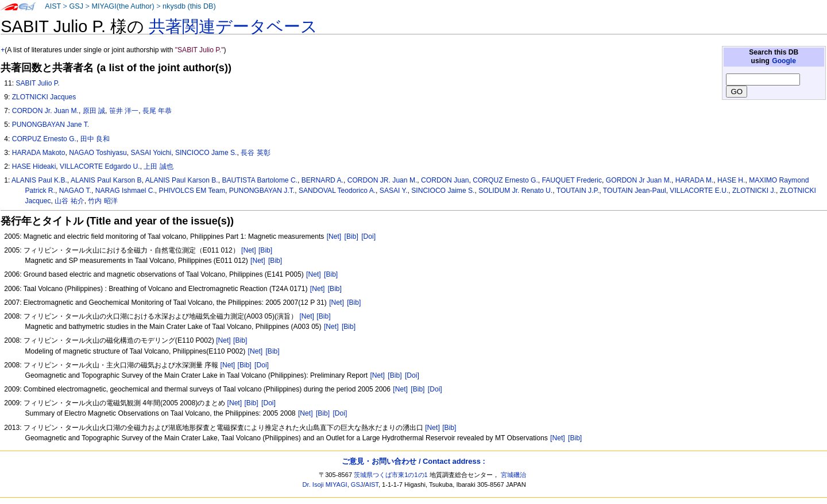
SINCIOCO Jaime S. (443, 191)
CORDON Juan (445, 180)
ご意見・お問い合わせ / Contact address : (413, 461)
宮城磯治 (513, 475)
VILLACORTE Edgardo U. (100, 166)
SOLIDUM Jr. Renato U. (515, 191)
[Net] (334, 237)
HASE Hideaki (34, 166)
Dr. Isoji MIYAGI (325, 484)
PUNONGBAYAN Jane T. (51, 125)
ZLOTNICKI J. (754, 191)
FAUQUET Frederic (572, 180)
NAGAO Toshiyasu (98, 153)
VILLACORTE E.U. (699, 191)
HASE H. (731, 180)
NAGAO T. (75, 191)
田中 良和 (95, 139)
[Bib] (351, 237)
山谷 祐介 (69, 201)
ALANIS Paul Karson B (106, 180)
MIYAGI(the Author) (123, 6)
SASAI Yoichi (151, 153)
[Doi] (368, 237)
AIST (53, 6)
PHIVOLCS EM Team (192, 191)
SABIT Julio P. (37, 83)
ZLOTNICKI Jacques (44, 97)
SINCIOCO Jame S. (206, 153)
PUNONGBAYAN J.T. (262, 191)
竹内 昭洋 (103, 201)
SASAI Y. (394, 191)
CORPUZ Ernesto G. (44, 139)
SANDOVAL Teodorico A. (337, 191)
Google (784, 61)
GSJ (76, 6)
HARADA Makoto (39, 153)
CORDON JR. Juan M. (382, 180)
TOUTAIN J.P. (578, 191)
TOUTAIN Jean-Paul (635, 191)
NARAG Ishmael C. (125, 191)
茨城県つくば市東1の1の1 (391, 475)
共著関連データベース (233, 26)
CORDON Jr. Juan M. (45, 111)
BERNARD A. (322, 180)
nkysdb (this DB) (189, 6)
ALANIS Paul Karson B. (182, 180)
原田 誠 (94, 111)
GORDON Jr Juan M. (639, 180)
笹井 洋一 (124, 111)
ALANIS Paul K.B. (39, 180)
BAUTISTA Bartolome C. (260, 180)
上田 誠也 (158, 166)
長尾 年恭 (157, 111)
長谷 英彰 (255, 153)
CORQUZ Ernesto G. (505, 180)
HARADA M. (695, 180)
